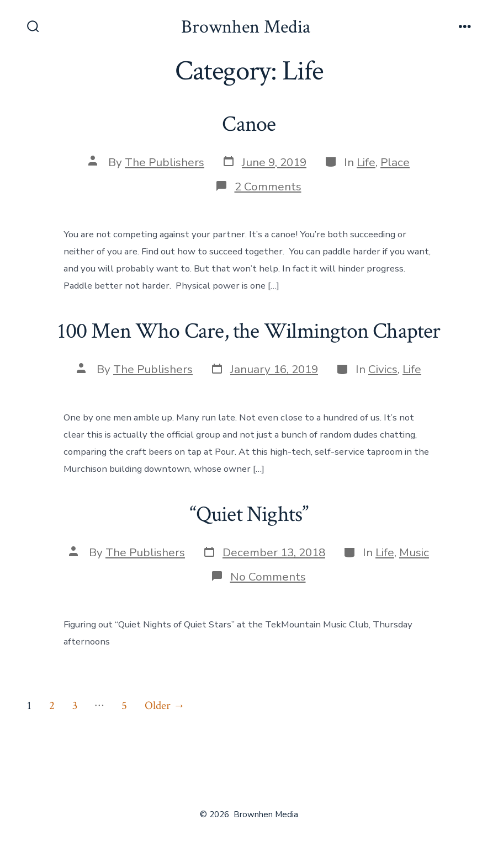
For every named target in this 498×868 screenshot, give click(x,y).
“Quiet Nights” (249, 514)
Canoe (249, 124)
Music (414, 552)
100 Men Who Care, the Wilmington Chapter (249, 331)
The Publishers (165, 162)
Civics (383, 369)
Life (366, 162)
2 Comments (268, 187)
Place (395, 162)
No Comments (268, 577)
